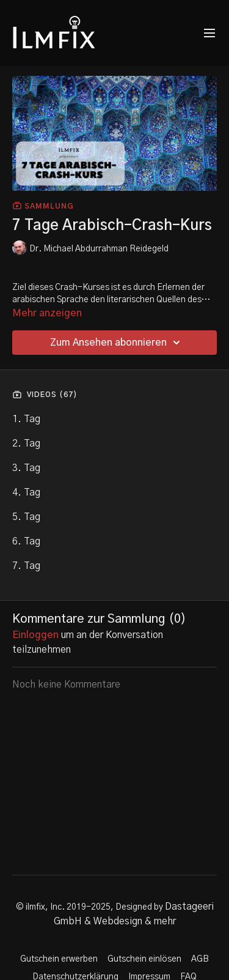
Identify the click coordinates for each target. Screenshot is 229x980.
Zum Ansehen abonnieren (117, 343)
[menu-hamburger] (209, 33)
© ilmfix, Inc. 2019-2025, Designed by (90, 907)
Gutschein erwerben (59, 959)
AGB (200, 959)
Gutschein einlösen (144, 959)
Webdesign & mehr (135, 921)
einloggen (35, 635)
